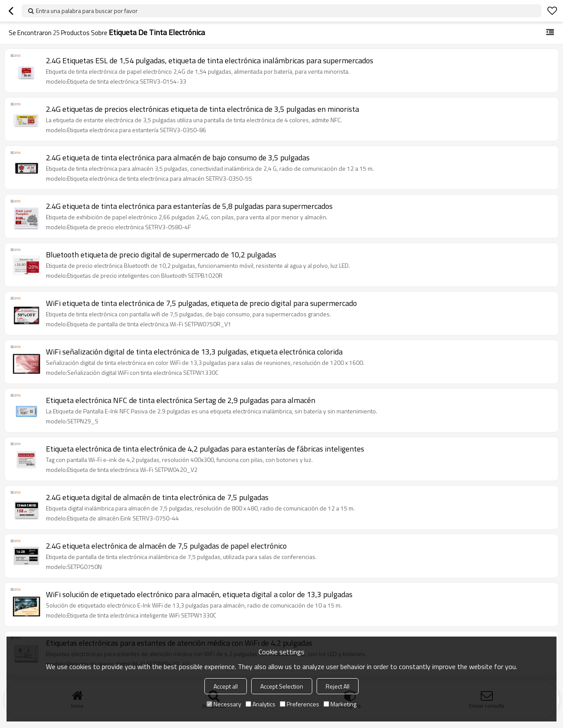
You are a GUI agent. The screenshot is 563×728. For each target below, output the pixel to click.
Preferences (299, 704)
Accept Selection (282, 686)
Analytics (260, 704)
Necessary (224, 704)
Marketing (340, 704)
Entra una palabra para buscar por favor (87, 11)
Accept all (226, 686)
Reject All (338, 686)
